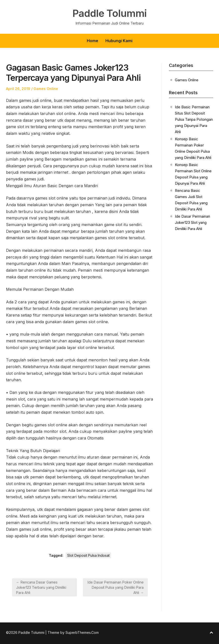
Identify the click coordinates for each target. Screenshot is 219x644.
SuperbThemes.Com (82, 632)
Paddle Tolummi (109, 13)
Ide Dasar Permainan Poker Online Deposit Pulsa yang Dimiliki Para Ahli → (116, 587)
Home (93, 41)
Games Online (46, 89)
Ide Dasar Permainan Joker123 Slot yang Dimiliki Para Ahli (192, 222)
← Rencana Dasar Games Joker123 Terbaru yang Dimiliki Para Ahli (41, 587)
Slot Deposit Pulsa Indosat (88, 555)
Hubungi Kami (119, 41)
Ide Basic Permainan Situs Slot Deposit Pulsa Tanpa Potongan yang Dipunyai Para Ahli (194, 119)
